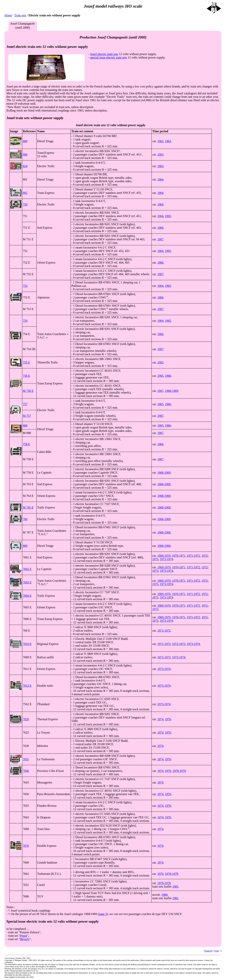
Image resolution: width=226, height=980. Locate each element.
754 (25, 321)
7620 (26, 719)
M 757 (27, 416)
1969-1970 (164, 556)
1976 (168, 719)
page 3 (103, 914)
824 (25, 166)
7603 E (27, 582)
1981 (175, 887)
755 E (26, 362)
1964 (160, 179)
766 (25, 519)
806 (25, 154)
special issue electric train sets (109, 57)
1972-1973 (179, 644)
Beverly (25, 939)
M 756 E (28, 391)
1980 (164, 895)
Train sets (20, 15)
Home (8, 15)
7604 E (27, 596)
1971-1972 (193, 556)
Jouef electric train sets (104, 54)
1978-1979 (179, 771)
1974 (160, 719)
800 (25, 141)
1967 (160, 239)
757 (25, 404)
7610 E (27, 644)
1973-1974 (166, 559)
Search (208, 951)
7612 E (27, 686)
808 (25, 425)
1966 (160, 228)
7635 (26, 759)
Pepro (24, 936)
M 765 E (28, 507)
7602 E (27, 569)
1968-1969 (172, 391)
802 (25, 193)
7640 (26, 771)
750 (25, 204)
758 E (26, 444)
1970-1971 (179, 556)
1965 (168, 216)
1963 (168, 141)
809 (25, 546)
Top (217, 951)
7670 (26, 846)
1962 (160, 141)
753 (25, 286)
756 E (26, 376)
